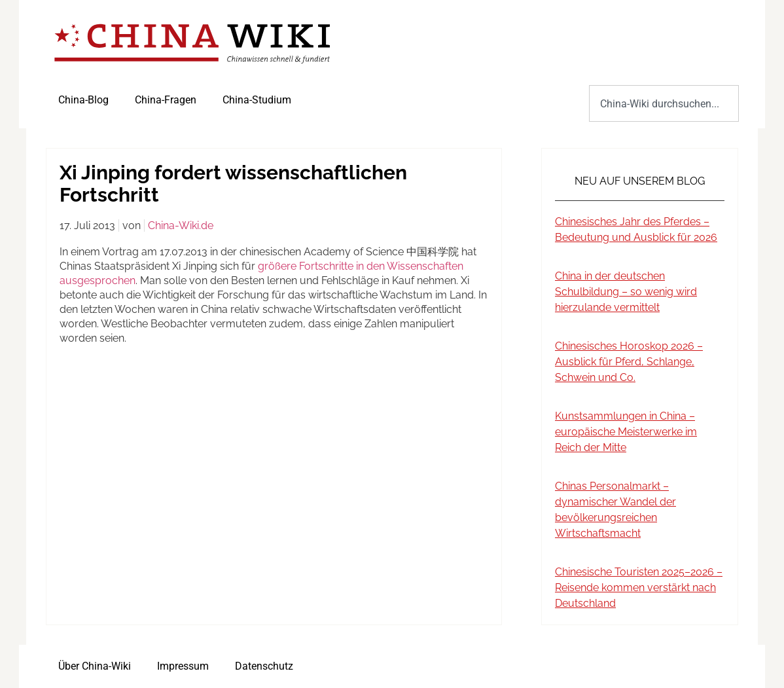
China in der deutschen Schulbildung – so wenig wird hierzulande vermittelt (626, 292)
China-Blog (83, 100)
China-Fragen (166, 100)
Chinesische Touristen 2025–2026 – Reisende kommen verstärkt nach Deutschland (639, 588)
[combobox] (664, 103)
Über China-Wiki (95, 666)
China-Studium (257, 100)
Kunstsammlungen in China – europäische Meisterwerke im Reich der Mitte (626, 432)
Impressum (183, 666)
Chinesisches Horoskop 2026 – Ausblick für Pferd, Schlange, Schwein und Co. (629, 362)
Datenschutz (264, 666)
